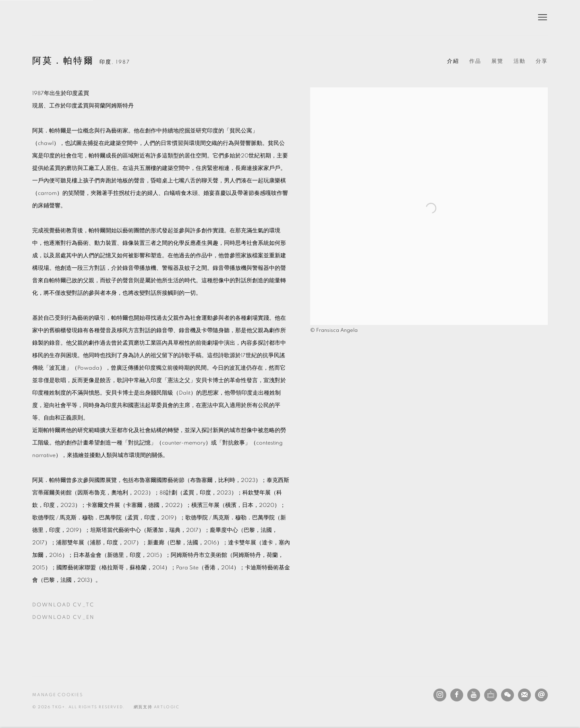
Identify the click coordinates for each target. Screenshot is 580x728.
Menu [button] (542, 18)
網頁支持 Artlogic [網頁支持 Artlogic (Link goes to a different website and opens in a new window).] (157, 707)
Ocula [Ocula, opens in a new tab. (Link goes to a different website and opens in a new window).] (491, 695)
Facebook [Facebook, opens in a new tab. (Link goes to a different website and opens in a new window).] (457, 695)
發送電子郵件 (541, 695)
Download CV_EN (78, 619)
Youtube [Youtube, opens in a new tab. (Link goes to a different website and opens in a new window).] (474, 695)
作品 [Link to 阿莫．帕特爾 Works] (475, 61)
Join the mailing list (524, 695)
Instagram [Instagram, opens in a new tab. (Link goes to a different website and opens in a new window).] (440, 695)
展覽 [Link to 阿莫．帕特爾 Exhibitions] (497, 61)
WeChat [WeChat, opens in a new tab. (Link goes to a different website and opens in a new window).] (507, 695)
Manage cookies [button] (58, 695)
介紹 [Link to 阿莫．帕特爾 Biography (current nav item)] (453, 61)
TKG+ (52, 18)
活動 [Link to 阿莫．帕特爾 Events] (520, 61)
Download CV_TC (78, 607)
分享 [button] (542, 61)
